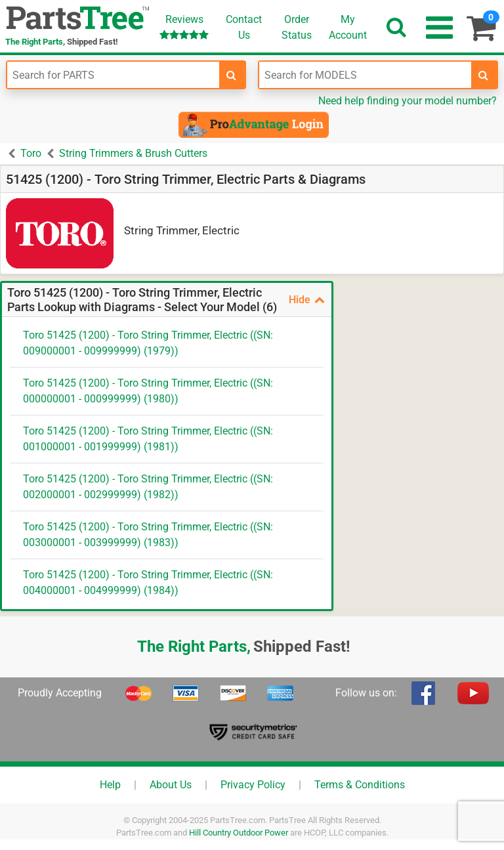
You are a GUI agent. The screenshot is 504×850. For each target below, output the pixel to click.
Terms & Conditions (360, 785)
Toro (31, 153)
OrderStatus (297, 27)
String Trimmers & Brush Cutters (133, 153)
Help (110, 785)
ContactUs (244, 27)
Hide (307, 300)
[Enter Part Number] (113, 75)
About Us (171, 785)
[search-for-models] (484, 75)
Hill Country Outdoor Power (239, 833)
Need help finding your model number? (408, 101)
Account (348, 27)
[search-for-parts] (232, 75)
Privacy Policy (253, 785)
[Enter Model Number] (365, 75)
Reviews (184, 27)
